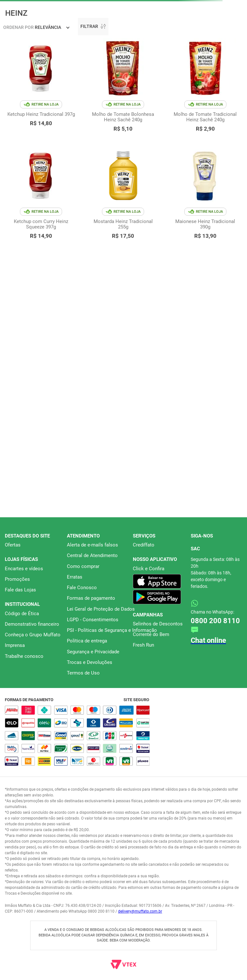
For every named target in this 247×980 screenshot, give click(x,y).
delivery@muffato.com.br (140, 911)
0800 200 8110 (215, 621)
